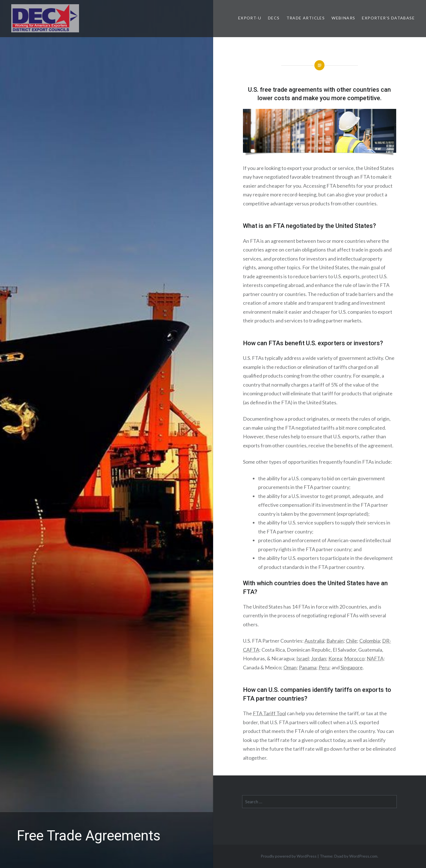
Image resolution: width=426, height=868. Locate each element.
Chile (351, 641)
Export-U (250, 18)
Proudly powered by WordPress (289, 856)
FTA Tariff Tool (269, 713)
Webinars (343, 18)
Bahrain (335, 641)
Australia (314, 641)
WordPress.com (363, 856)
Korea (335, 658)
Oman (290, 667)
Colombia (370, 641)
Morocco (354, 658)
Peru (324, 667)
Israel (303, 658)
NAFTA (375, 658)
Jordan (319, 658)
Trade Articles (306, 18)
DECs (274, 18)
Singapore (352, 667)
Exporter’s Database (388, 18)
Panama (308, 667)
